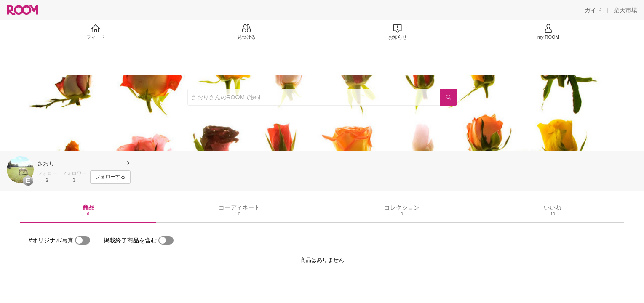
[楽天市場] (625, 10)
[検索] (449, 97)
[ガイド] (593, 10)
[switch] (83, 240)
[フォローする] (110, 177)
